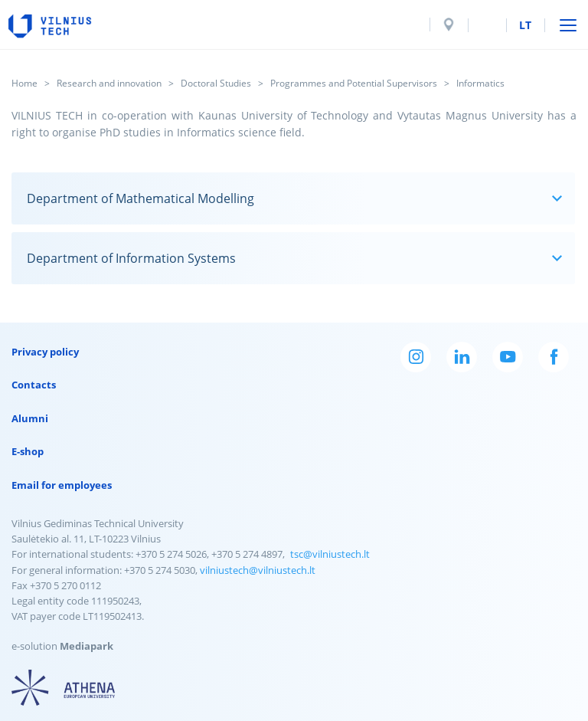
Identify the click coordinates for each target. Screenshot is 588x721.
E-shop (28, 451)
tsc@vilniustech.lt (330, 554)
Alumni (30, 418)
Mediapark (87, 646)
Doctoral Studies (216, 83)
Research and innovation (109, 83)
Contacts (34, 385)
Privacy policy (45, 352)
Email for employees (62, 485)
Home (24, 83)
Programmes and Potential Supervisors (354, 83)
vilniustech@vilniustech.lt (258, 570)
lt (525, 25)
